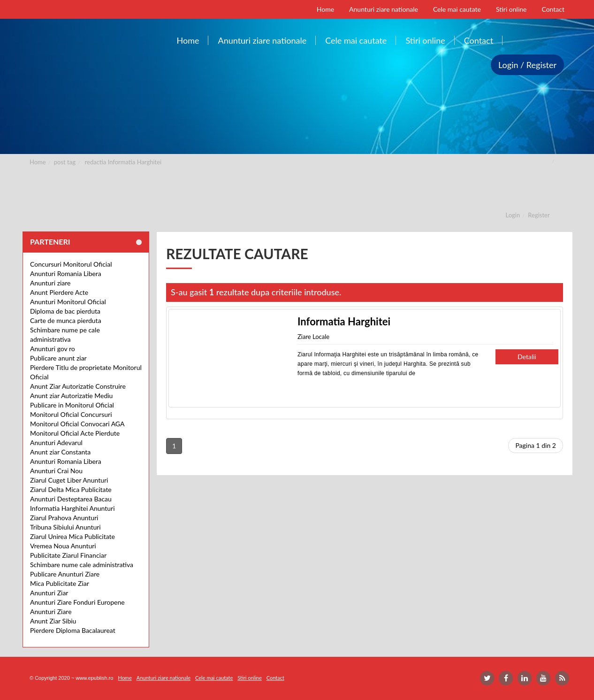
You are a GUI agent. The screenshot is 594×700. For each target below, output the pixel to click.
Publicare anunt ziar (58, 358)
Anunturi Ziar (49, 593)
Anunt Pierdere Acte (59, 292)
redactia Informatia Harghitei (123, 162)
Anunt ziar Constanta (60, 452)
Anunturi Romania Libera (66, 273)
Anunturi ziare (50, 283)
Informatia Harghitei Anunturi (72, 508)
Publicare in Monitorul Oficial (72, 405)
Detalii (527, 357)
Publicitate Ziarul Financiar (68, 555)
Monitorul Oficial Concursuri (71, 414)
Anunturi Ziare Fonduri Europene (77, 602)
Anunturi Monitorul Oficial (68, 302)
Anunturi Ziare (51, 612)
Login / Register (527, 65)
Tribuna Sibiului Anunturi (65, 527)
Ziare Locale (313, 337)
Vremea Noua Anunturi (63, 546)
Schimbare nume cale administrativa (82, 565)
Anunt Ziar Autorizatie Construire (78, 386)
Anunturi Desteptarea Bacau (71, 499)
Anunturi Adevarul (56, 442)
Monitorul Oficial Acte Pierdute (75, 433)
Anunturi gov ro (53, 349)
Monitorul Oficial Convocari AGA (77, 424)
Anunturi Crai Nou (56, 471)
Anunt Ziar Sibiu (53, 621)
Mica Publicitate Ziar (60, 583)
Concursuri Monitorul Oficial (71, 264)
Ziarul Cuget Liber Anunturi (69, 480)
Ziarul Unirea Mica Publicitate (72, 536)
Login (513, 215)
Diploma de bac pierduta (65, 311)
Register (539, 215)
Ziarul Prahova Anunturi (64, 518)
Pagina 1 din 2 (536, 445)
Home (38, 162)
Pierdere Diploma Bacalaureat (73, 630)
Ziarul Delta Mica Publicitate (71, 489)
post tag (65, 162)
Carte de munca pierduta (66, 320)
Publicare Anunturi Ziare (65, 574)
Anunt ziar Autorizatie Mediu (71, 396)
